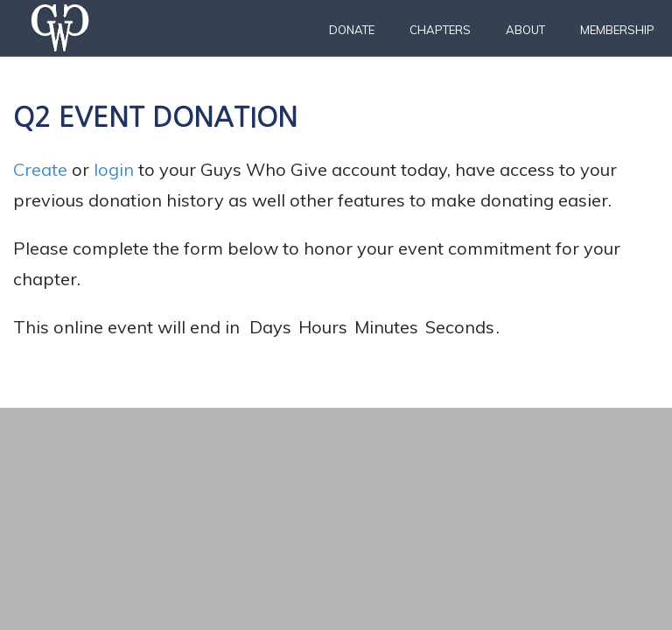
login (114, 169)
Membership (617, 30)
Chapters (440, 30)
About (525, 30)
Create (40, 169)
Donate (352, 30)
